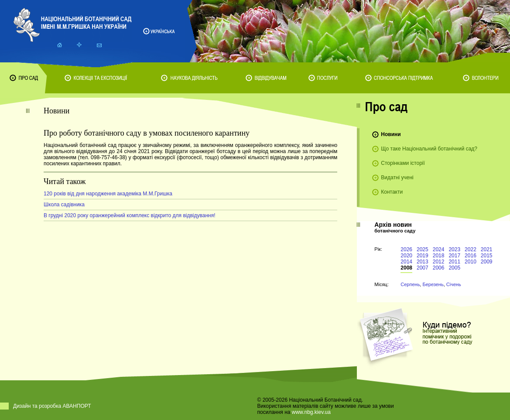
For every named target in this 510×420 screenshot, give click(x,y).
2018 (439, 256)
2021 (487, 249)
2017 (454, 256)
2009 (487, 262)
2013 (423, 262)
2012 (439, 262)
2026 (406, 249)
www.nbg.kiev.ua (311, 412)
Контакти (392, 192)
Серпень (410, 284)
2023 (454, 249)
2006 (439, 268)
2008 (406, 268)
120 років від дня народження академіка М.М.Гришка (108, 194)
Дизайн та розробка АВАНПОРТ (52, 406)
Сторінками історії (403, 163)
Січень (454, 284)
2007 (423, 268)
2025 (423, 249)
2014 (406, 262)
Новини (391, 134)
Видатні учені (397, 178)
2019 (423, 256)
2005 (454, 268)
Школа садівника (64, 205)
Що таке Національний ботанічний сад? (429, 149)
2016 (471, 256)
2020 (406, 256)
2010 (471, 262)
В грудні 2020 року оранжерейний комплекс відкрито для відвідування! (130, 215)
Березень (433, 284)
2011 (454, 262)
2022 (471, 249)
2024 (439, 249)
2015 (487, 256)
